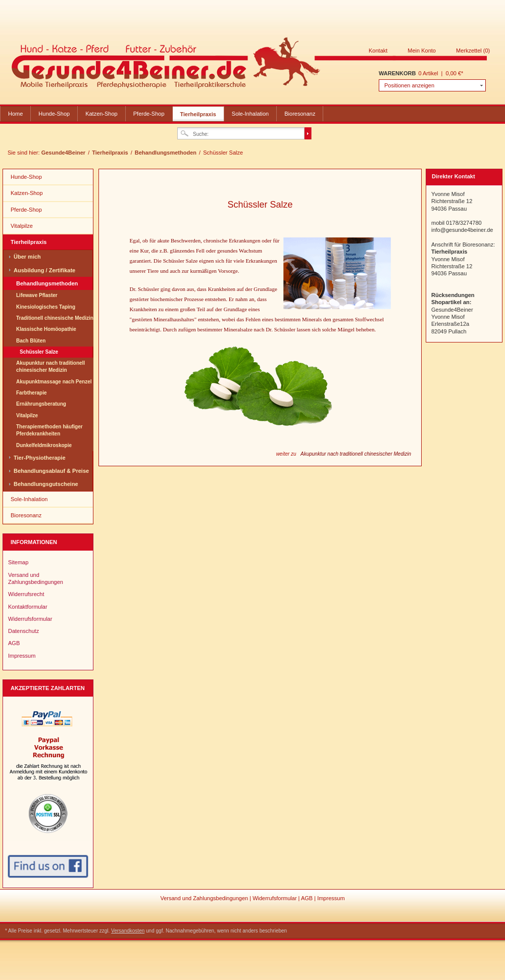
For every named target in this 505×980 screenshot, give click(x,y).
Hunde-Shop (54, 114)
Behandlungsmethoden (166, 153)
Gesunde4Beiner (249, 65)
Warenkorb (397, 73)
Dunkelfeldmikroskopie (44, 445)
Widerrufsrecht (26, 594)
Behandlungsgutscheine (46, 484)
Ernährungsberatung (41, 404)
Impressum (22, 656)
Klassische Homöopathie (46, 329)
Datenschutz (23, 631)
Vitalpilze (22, 226)
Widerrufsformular (30, 619)
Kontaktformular (28, 607)
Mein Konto (422, 51)
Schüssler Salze (39, 352)
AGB (14, 643)
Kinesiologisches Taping (46, 307)
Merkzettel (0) (473, 51)
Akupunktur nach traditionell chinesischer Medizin (50, 366)
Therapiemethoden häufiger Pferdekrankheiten (49, 430)
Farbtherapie (32, 393)
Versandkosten (128, 931)
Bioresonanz (300, 114)
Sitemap (18, 562)
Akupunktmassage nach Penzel (54, 382)
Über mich (27, 257)
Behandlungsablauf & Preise (51, 471)
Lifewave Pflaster (37, 295)
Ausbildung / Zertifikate (44, 270)
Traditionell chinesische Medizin (55, 318)
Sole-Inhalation (250, 114)
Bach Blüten (31, 341)
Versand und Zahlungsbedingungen (36, 578)
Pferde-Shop (149, 114)
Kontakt (378, 51)
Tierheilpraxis (198, 114)
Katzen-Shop (102, 114)
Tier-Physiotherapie (40, 458)
